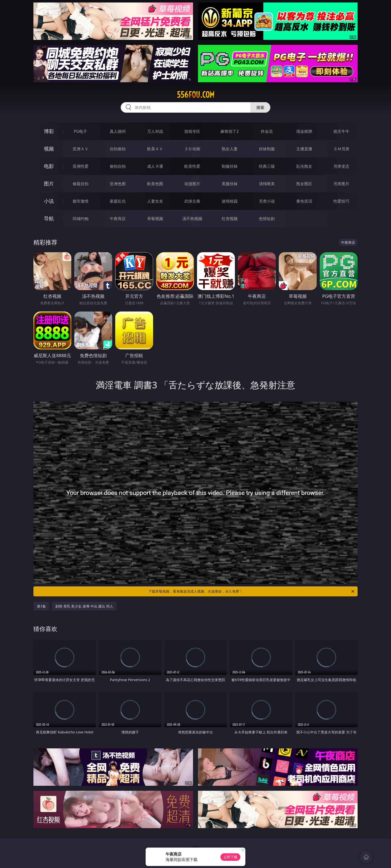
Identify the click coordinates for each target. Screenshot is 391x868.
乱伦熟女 (304, 166)
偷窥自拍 (81, 184)
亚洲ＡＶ (81, 149)
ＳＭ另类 (341, 149)
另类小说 (267, 201)
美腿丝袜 (230, 184)
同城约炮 (81, 219)
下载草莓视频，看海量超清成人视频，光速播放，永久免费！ (252, 591)
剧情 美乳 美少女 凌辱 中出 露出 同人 (84, 606)
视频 (49, 149)
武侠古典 (192, 201)
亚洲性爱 (81, 166)
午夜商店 (118, 219)
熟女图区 (304, 184)
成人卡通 (155, 166)
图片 (49, 184)
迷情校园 (230, 201)
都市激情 (81, 201)
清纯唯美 (267, 184)
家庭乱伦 (118, 201)
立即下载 (230, 857)
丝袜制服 (267, 149)
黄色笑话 (304, 201)
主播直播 (304, 149)
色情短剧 (267, 219)
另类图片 (341, 184)
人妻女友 (155, 201)
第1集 (41, 606)
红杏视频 (230, 219)
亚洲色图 (118, 184)
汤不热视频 (192, 219)
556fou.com (196, 95)
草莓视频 (155, 219)
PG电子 (80, 131)
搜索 (260, 107)
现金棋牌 (304, 131)
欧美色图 (155, 184)
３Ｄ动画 (192, 149)
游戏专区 (192, 131)
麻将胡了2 (230, 131)
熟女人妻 (230, 149)
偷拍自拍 (118, 166)
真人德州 (118, 131)
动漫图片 (192, 184)
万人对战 (155, 131)
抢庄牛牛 (341, 131)
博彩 (49, 131)
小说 (49, 201)
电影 (49, 166)
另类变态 (341, 166)
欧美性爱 (192, 166)
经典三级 (267, 166)
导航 (49, 218)
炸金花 (267, 131)
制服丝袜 (230, 166)
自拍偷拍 (118, 149)
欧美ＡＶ (155, 149)
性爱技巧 (341, 201)
